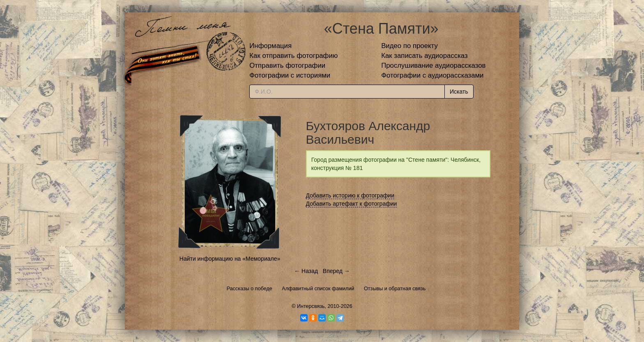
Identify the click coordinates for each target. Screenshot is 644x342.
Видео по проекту (409, 46)
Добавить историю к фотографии (350, 195)
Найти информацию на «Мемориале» (230, 259)
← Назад (306, 271)
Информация (270, 46)
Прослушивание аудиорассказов (433, 65)
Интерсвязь (311, 306)
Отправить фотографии (287, 65)
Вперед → (336, 271)
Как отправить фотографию (293, 56)
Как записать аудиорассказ (424, 56)
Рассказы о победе (250, 289)
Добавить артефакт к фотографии (352, 204)
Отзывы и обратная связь (395, 289)
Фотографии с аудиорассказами (432, 75)
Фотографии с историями (290, 75)
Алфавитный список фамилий (318, 289)
